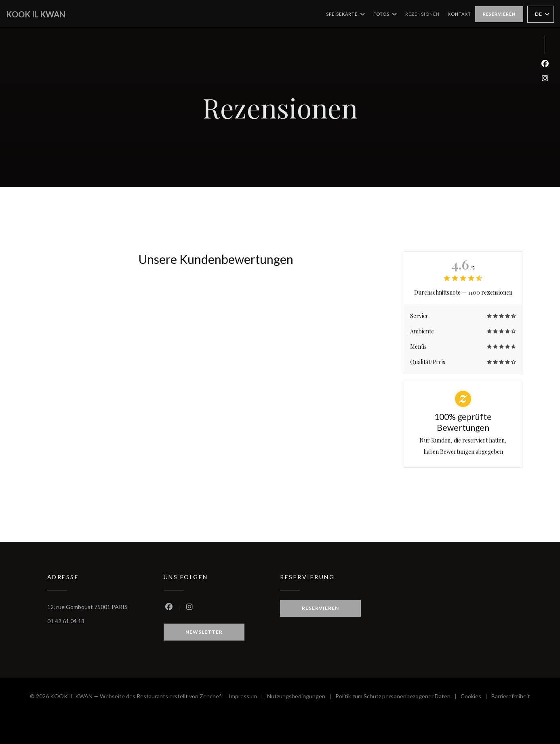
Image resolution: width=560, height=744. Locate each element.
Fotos (385, 14)
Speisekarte (346, 14)
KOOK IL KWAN (36, 14)
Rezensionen (422, 14)
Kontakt (459, 14)
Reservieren (499, 14)
